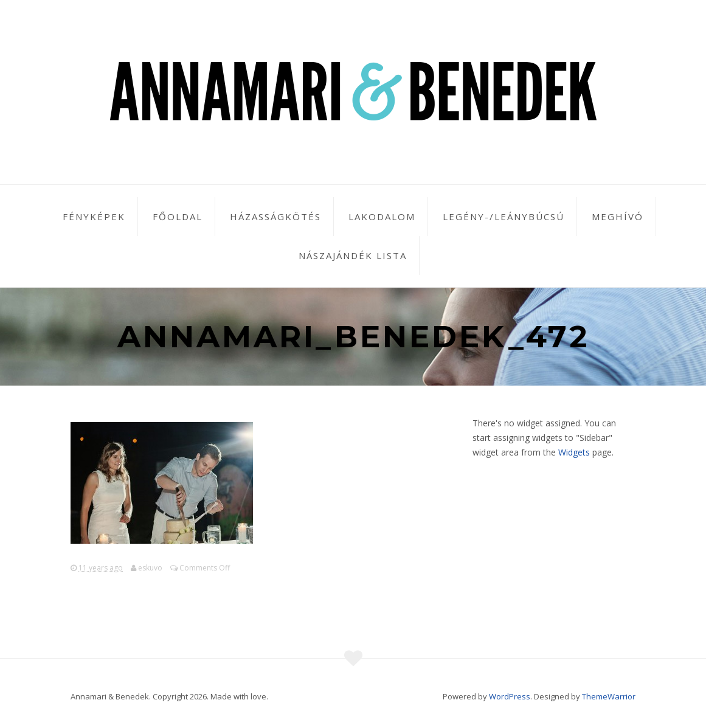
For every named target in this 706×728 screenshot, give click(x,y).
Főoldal (178, 217)
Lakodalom (382, 217)
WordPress (510, 696)
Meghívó (618, 217)
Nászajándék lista (353, 255)
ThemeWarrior (609, 696)
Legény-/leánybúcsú (504, 217)
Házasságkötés (275, 217)
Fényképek (94, 217)
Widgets (574, 452)
